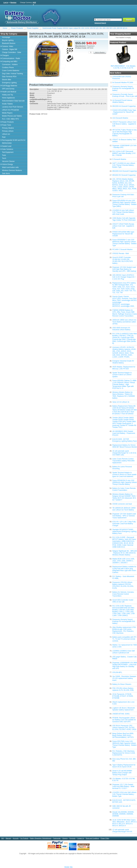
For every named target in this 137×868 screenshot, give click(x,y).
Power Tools (7, 125)
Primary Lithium (8, 131)
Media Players (7, 113)
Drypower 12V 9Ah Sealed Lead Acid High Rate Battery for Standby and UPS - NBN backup (124, 269)
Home (5, 28)
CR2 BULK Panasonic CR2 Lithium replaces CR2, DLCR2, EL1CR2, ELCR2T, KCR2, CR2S (124, 728)
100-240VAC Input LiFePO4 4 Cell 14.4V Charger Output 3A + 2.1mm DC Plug (124, 277)
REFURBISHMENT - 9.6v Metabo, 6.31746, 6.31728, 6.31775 (123, 67)
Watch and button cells (10, 167)
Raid (4, 137)
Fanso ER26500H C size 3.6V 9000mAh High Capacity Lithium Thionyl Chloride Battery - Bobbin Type (124, 243)
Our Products (24, 838)
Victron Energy (7, 164)
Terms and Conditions (92, 838)
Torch (4, 158)
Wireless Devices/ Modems (12, 170)
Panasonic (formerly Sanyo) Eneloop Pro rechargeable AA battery (123, 88)
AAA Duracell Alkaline (120, 118)
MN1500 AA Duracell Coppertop (124, 106)
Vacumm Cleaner (8, 161)
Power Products (17, 28)
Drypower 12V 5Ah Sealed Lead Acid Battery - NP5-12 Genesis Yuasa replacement (124, 516)
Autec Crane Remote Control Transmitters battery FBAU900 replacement (123, 461)
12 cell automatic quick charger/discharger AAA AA (122, 831)
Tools (4, 155)
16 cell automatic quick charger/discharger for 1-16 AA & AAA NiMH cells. (124, 453)
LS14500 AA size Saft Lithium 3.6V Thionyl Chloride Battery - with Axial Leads (124, 212)
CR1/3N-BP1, (117, 672)
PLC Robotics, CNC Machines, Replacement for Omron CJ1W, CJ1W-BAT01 (124, 753)
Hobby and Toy (8, 95)
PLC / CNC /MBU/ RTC (11, 119)
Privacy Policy (105, 838)
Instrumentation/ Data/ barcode (13, 101)
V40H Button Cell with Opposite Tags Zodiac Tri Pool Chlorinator (124, 219)
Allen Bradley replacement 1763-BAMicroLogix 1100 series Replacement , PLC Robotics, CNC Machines (124, 630)
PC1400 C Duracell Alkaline (122, 249)
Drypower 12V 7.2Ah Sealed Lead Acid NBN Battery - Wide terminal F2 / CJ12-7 (123, 786)
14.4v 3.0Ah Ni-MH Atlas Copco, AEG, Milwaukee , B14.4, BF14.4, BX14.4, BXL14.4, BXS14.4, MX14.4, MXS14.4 (125, 823)
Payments (72, 838)
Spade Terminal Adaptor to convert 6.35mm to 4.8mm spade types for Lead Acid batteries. (124, 475)
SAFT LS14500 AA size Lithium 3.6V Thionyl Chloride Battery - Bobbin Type (124, 165)
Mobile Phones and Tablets (12, 116)
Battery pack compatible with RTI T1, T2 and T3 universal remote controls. (124, 639)
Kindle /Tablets (7, 104)
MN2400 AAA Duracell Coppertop (125, 171)
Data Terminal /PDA (9, 77)
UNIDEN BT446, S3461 (121, 714)
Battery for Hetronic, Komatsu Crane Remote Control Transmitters (123, 594)
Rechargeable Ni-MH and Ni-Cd (14, 140)
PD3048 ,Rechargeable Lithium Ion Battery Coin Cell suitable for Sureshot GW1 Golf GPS (124, 720)
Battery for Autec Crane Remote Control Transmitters (124, 489)
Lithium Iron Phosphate (10, 110)
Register (13, 2)
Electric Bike (7, 80)
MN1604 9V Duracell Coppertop (124, 175)
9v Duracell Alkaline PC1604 (123, 83)
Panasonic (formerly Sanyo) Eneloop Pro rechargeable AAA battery (124, 621)
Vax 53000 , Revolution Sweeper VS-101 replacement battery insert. (124, 678)
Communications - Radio (11, 58)
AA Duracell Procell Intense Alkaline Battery (122, 101)
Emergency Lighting (9, 83)
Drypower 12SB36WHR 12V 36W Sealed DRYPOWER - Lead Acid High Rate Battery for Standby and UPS (125, 666)
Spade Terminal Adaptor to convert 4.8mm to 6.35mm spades (122, 375)
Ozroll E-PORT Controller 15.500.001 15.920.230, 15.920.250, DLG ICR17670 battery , (123, 260)
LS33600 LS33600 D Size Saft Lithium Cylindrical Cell (124, 652)
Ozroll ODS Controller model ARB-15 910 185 (123, 601)
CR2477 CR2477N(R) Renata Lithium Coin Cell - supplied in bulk (123, 226)
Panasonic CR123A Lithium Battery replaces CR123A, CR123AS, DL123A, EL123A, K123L (123, 585)
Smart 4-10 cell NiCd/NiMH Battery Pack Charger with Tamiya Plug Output (122, 773)
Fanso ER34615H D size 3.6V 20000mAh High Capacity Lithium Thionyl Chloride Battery (125, 482)
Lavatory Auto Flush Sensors (13, 107)
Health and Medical (9, 92)
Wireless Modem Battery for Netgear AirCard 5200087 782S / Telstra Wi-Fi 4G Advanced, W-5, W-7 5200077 (124, 497)
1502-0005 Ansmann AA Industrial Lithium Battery (121, 329)
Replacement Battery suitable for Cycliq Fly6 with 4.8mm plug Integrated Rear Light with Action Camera (124, 570)
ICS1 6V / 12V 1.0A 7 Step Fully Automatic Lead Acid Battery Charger (124, 524)
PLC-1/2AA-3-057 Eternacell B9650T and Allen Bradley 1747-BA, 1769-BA (124, 153)
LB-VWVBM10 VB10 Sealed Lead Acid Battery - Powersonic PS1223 (124, 433)
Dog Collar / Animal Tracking (12, 74)
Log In (6, 2)
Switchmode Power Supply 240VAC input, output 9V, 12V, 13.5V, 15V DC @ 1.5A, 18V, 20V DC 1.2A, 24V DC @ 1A (85, 28)
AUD (34, 2)
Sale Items (6, 173)
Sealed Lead (7, 146)
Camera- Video (8, 46)
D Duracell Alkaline (119, 159)
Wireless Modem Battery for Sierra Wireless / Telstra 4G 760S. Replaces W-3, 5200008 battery (124, 395)
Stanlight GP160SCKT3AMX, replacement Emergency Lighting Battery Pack (124, 531)
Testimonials (57, 838)
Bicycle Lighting (8, 40)
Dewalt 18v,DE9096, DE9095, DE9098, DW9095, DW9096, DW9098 (123, 814)
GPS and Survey (8, 89)
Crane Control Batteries (11, 71)
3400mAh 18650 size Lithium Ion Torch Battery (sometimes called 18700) (124, 322)
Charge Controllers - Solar (12, 52)
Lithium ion (6, 134)
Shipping (65, 838)
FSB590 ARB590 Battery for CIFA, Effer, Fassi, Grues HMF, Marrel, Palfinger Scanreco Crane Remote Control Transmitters (125, 313)
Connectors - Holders (10, 65)
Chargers (5, 55)
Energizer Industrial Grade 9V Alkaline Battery (123, 362)
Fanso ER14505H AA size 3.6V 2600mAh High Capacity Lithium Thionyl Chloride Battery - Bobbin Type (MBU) (124, 203)
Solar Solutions (8, 149)
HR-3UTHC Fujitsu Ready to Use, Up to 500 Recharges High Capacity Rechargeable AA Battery (125, 133)
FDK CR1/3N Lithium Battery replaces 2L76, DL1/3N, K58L (123, 689)
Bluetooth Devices (9, 43)
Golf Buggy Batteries (10, 86)
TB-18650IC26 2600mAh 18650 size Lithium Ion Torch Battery (124, 509)
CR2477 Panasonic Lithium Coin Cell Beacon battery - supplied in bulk (124, 124)
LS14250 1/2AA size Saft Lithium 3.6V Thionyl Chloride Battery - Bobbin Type (124, 794)
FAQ (3, 838)
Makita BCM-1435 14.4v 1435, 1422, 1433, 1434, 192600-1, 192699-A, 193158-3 (123, 561)
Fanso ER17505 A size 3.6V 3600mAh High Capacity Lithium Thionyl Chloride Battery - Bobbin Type (124, 744)
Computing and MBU (10, 61)
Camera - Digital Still (10, 49)
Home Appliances (8, 98)
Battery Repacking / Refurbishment (41, 838)
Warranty (8, 838)
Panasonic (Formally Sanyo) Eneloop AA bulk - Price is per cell (125, 95)
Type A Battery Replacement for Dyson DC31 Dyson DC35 (124, 766)
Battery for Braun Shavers (122, 684)
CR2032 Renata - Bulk (121, 253)
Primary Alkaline (8, 128)
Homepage (6, 37)
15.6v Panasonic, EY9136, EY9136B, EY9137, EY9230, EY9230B (123, 696)
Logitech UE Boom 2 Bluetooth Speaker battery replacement (124, 709)
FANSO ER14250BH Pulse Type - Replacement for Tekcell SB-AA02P (124, 112)
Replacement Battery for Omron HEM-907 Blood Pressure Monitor (125, 446)
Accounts (16, 838)
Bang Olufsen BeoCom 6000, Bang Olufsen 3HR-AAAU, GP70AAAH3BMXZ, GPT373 (123, 735)
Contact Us (81, 838)
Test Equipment (8, 152)
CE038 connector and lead (122, 504)
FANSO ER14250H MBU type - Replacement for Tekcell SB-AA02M (124, 234)
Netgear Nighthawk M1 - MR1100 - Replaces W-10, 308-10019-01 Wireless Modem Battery (125, 553)
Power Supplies (33, 28)
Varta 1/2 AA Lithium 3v (121, 402)
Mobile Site (68, 867)
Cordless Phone (8, 68)
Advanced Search (100, 23)
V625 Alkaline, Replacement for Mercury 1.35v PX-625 (124, 368)
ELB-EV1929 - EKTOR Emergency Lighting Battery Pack (124, 440)
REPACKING (7, 143)
